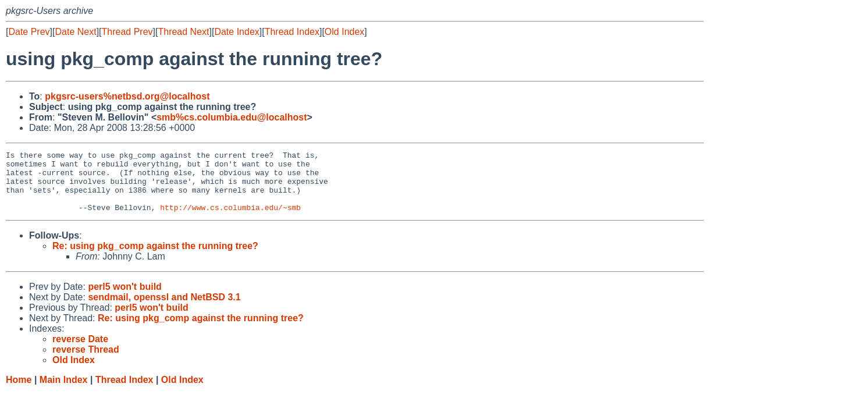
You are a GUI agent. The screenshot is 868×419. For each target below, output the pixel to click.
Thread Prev (127, 32)
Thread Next (183, 32)
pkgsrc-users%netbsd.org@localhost (127, 96)
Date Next (75, 32)
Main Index (64, 392)
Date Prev (29, 32)
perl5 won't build (124, 299)
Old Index (344, 32)
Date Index (236, 32)
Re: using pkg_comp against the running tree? (155, 258)
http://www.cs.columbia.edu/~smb (230, 219)
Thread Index (292, 32)
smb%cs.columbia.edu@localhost (232, 117)
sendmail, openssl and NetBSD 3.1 (164, 309)
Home (19, 392)
